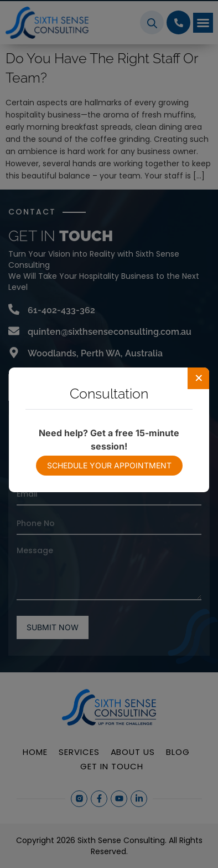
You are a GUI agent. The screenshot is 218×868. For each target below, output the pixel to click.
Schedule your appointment (109, 465)
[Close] (199, 378)
